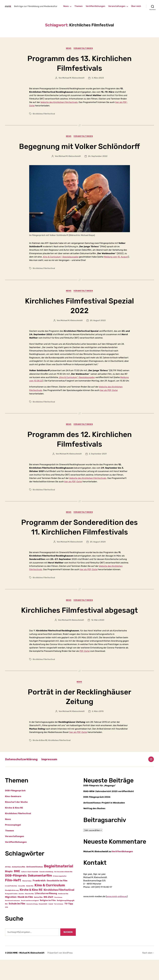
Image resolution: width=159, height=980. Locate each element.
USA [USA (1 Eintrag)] (7, 928)
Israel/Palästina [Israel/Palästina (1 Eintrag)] (11, 906)
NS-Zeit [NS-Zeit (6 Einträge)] (48, 917)
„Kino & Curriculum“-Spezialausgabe (60, 267)
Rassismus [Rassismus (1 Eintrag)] (58, 918)
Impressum (52, 779)
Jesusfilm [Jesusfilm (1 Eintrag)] (22, 906)
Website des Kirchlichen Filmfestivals (59, 102)
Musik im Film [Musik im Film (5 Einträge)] (25, 917)
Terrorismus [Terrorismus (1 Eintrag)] (59, 924)
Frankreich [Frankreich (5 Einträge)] (39, 901)
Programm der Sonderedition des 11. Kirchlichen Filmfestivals (79, 537)
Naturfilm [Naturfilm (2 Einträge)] (38, 917)
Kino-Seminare (13, 817)
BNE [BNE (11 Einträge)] (17, 891)
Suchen (68, 952)
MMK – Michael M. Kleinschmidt (29, 973)
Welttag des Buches (94, 829)
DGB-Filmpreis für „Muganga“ (100, 806)
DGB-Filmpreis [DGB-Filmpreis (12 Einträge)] (16, 896)
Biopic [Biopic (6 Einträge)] (9, 892)
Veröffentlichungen (95, 6)
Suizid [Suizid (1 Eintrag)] (51, 924)
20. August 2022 (98, 330)
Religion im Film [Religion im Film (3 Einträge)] (48, 921)
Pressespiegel (13, 845)
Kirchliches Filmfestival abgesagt (80, 625)
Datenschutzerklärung (22, 779)
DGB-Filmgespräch (15, 811)
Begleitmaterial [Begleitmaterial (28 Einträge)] (59, 886)
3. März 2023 (98, 78)
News (66, 6)
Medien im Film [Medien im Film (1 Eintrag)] (63, 914)
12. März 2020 (98, 640)
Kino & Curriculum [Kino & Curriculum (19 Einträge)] (50, 905)
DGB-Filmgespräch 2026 (97, 817)
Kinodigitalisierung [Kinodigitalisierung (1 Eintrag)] (12, 911)
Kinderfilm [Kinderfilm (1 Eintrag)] (30, 906)
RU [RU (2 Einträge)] (6, 924)
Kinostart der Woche (16, 822)
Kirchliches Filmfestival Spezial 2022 (80, 316)
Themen (78, 6)
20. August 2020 (98, 552)
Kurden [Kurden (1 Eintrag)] (21, 914)
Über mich (136, 6)
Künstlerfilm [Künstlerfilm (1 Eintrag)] (29, 914)
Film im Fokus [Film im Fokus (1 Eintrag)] (27, 901)
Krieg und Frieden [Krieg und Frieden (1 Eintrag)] (11, 914)
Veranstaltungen (117, 6)
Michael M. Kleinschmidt (73, 78)
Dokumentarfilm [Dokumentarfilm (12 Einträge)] (40, 896)
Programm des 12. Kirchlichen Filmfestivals (80, 449)
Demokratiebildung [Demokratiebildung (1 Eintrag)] (46, 892)
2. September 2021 (98, 464)
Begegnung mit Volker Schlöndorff (79, 151)
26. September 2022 (98, 166)
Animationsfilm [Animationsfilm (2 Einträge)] (19, 887)
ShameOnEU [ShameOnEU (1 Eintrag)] (43, 924)
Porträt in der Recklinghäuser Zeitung (80, 717)
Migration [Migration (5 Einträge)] (11, 917)
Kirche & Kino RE (40, 761)
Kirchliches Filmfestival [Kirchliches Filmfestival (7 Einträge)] (59, 910)
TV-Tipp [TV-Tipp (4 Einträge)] (69, 924)
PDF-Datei (85, 671)
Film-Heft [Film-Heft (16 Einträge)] (13, 901)
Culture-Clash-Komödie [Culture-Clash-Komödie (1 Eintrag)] (30, 892)
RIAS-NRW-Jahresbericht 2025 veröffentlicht (109, 811)
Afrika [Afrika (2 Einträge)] (8, 887)
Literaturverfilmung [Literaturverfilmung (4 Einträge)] (46, 914)
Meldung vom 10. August (116, 267)
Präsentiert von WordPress (60, 973)
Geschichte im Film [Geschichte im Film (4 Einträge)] (57, 901)
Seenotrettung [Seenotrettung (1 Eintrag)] (32, 924)
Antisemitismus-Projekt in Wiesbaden (104, 823)
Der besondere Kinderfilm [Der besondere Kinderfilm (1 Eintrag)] (63, 892)
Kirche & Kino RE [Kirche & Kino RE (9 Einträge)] (31, 910)
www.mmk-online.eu (117, 917)
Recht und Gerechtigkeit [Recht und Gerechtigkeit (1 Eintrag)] (30, 921)
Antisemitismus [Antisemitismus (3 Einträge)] (35, 887)
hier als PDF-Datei (109, 400)
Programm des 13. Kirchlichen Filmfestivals (80, 63)
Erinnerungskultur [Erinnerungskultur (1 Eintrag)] (60, 896)
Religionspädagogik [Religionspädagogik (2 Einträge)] (66, 921)
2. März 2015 (98, 732)
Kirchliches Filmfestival (44, 114)
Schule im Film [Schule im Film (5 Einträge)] (17, 924)
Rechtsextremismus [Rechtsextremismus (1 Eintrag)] (12, 921)
